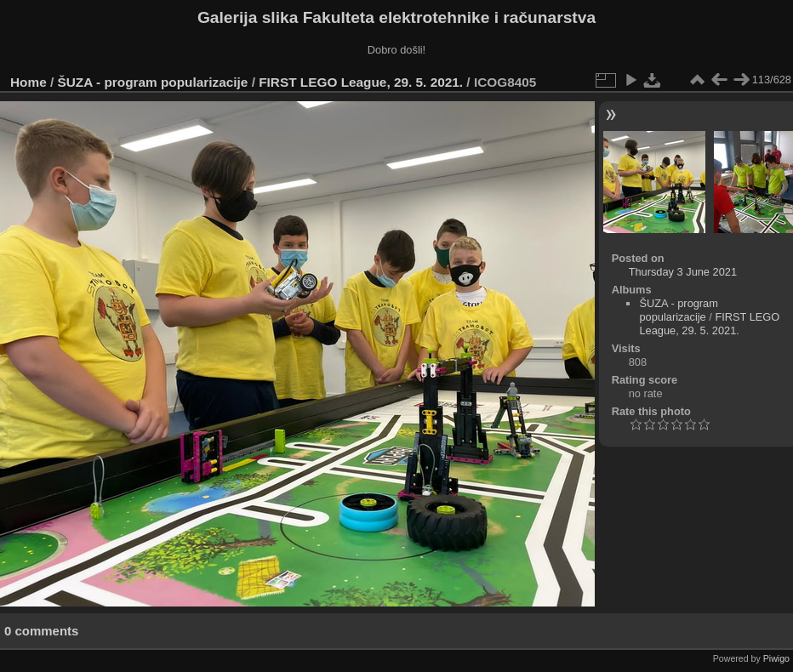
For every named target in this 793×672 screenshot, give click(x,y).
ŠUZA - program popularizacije (153, 82)
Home (29, 82)
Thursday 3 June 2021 (683, 272)
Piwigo (776, 658)
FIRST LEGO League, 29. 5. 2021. (361, 82)
